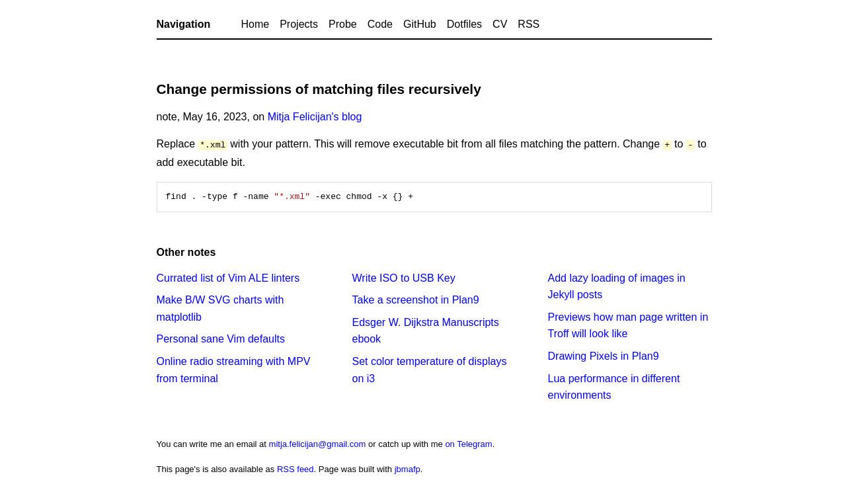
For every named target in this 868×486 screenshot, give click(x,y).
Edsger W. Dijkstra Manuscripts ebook (426, 330)
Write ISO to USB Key (404, 277)
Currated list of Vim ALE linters (228, 277)
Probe (343, 24)
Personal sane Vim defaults (221, 338)
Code (380, 24)
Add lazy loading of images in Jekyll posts (617, 286)
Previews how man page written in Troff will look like (628, 325)
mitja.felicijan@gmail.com (318, 443)
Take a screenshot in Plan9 (416, 299)
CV (500, 24)
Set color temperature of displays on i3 (430, 369)
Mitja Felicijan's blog (315, 117)
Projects (299, 24)
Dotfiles (464, 24)
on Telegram (468, 443)
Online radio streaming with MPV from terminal (234, 369)
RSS (529, 24)
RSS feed (296, 468)
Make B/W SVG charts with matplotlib (220, 308)
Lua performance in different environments (614, 386)
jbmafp (408, 468)
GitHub (420, 24)
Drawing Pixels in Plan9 (604, 355)
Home (256, 24)
